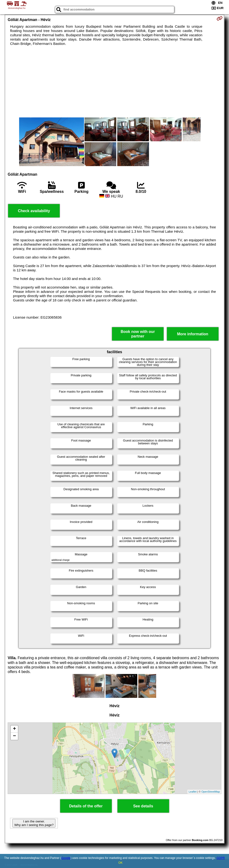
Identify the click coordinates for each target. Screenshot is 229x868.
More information (193, 334)
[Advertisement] (114, 82)
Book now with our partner (138, 334)
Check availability (34, 211)
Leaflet (193, 792)
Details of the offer (86, 806)
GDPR (221, 858)
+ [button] (14, 729)
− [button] (14, 736)
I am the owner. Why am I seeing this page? (34, 823)
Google (66, 858)
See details (143, 806)
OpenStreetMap (211, 792)
